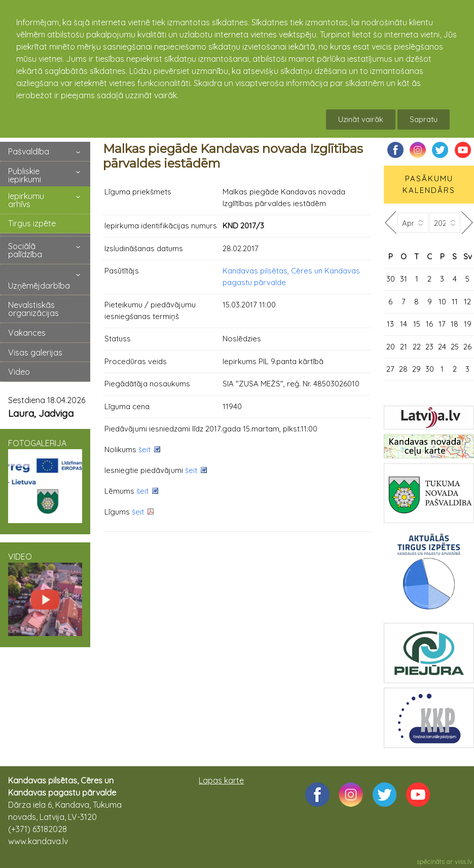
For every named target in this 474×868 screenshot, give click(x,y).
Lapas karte (221, 780)
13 (390, 324)
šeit (144, 449)
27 (390, 369)
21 (404, 347)
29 (416, 369)
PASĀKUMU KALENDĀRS (429, 184)
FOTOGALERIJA (45, 481)
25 (455, 347)
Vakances (27, 333)
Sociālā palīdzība (25, 250)
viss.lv (464, 861)
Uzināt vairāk (361, 119)
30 (391, 279)
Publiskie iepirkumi (25, 175)
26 (467, 347)
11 (455, 302)
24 (442, 347)
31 (404, 279)
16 (429, 324)
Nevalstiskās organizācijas (33, 309)
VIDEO (45, 594)
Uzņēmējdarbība (39, 286)
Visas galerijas (35, 352)
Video (19, 372)
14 (404, 324)
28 (403, 369)
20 (391, 347)
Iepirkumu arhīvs (26, 200)
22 (417, 347)
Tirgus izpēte (32, 223)
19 (468, 324)
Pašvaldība (29, 151)
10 (442, 302)
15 (417, 324)
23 (429, 347)
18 (454, 324)
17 (442, 324)
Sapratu (424, 119)
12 (467, 302)
